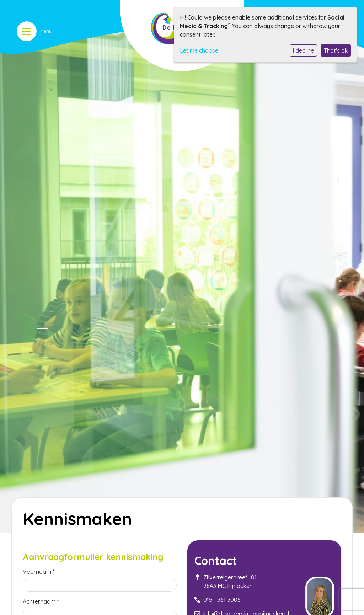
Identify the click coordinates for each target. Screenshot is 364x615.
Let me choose (199, 50)
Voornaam (39, 572)
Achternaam (41, 601)
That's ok (336, 50)
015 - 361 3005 (222, 600)
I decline (303, 50)
